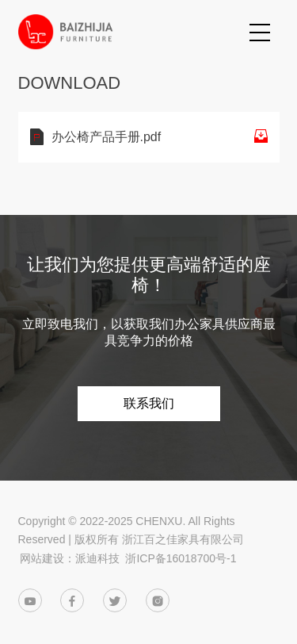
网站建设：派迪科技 (70, 558)
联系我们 (149, 403)
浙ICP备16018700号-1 (181, 558)
